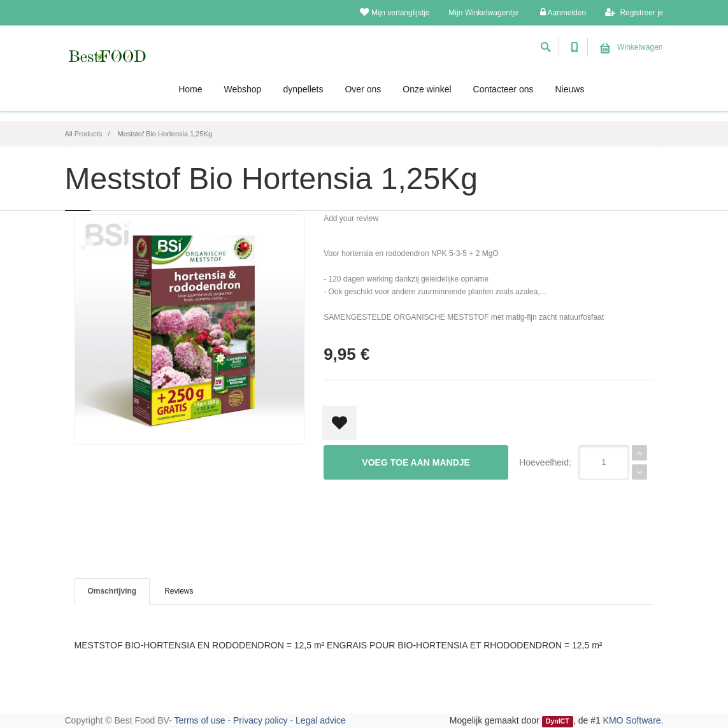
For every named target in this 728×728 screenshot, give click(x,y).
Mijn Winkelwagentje (483, 13)
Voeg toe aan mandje (416, 462)
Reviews (179, 591)
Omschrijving (112, 591)
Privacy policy (261, 720)
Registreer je (634, 12)
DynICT (558, 721)
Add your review (351, 218)
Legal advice (321, 720)
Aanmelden (563, 12)
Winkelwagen (632, 47)
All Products (84, 134)
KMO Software (632, 720)
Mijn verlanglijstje (395, 12)
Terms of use (199, 720)
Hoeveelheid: (545, 462)
